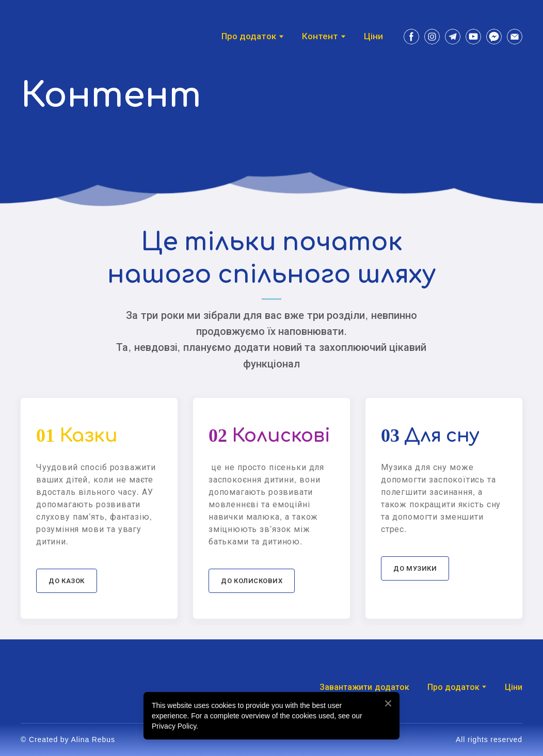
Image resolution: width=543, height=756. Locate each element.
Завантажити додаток (364, 687)
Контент (320, 36)
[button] (411, 37)
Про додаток (453, 687)
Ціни (373, 36)
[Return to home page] (49, 36)
